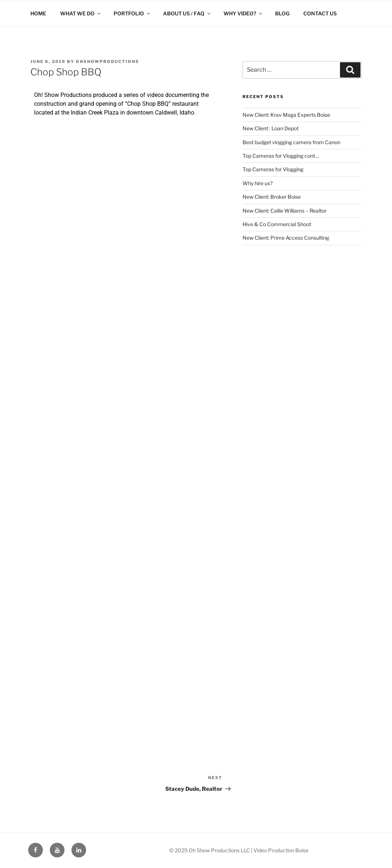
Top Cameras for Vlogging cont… (281, 156)
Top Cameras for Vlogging (273, 169)
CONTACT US (320, 13)
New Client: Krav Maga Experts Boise (286, 115)
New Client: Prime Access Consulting (286, 238)
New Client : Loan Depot (271, 128)
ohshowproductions (108, 61)
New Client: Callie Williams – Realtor (284, 211)
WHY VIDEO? (243, 13)
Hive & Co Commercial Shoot (277, 224)
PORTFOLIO (132, 13)
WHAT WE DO (81, 13)
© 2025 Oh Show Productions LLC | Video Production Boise (239, 850)
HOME (38, 13)
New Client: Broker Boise (272, 197)
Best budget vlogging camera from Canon (291, 142)
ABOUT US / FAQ (187, 13)
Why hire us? (258, 183)
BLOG (282, 13)
